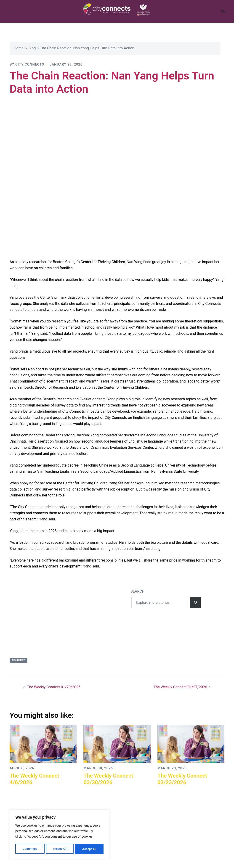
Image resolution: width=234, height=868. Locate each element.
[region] (59, 835)
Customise (30, 849)
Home (19, 48)
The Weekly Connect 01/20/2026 (54, 687)
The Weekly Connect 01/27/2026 (180, 687)
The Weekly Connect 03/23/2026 (183, 779)
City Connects (30, 64)
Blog (32, 48)
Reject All (60, 849)
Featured (19, 660)
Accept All (89, 849)
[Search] (195, 602)
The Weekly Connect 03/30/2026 (109, 779)
